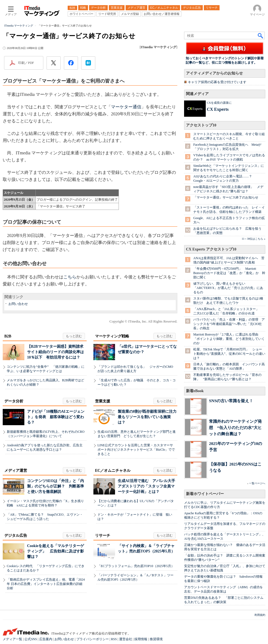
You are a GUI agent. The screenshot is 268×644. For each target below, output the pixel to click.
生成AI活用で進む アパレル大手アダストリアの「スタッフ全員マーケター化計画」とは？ (146, 486)
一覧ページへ (257, 483)
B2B (8, 336)
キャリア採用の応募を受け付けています (217, 82)
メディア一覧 (12, 639)
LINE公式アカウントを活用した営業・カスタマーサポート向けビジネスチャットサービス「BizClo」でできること (136, 450)
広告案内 (46, 639)
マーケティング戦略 (112, 336)
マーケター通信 (126, 107)
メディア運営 (16, 471)
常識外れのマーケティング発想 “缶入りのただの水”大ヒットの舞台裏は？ (235, 427)
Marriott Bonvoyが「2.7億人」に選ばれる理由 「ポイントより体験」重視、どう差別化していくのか (229, 339)
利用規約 (260, 615)
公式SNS (31, 639)
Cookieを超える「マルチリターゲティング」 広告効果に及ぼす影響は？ (55, 551)
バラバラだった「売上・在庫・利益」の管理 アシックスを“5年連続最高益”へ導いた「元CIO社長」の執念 (229, 324)
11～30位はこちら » (254, 239)
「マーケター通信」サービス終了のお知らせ (226, 197)
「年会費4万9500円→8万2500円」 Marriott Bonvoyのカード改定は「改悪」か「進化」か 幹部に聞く (229, 273)
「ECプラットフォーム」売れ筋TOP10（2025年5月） (136, 566)
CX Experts (218, 109)
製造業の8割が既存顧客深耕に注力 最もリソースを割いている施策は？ (149, 417)
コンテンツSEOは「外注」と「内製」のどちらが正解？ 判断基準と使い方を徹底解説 (55, 486)
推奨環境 (156, 639)
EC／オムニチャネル (113, 471)
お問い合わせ (18, 304)
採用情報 (141, 639)
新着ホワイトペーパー (205, 494)
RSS (114, 639)
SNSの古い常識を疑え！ (231, 401)
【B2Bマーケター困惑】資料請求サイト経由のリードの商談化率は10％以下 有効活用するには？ (55, 352)
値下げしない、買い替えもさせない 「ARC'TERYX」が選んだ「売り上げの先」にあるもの (228, 288)
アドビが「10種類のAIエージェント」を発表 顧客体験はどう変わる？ (56, 417)
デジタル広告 (16, 536)
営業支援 (103, 401)
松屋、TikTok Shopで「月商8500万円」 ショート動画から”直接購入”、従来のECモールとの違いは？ (229, 354)
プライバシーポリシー (93, 639)
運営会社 (126, 639)
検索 (261, 35)
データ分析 (14, 401)
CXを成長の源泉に (219, 103)
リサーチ (103, 536)
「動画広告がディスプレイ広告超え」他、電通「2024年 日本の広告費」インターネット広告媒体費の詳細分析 (46, 584)
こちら (70, 277)
